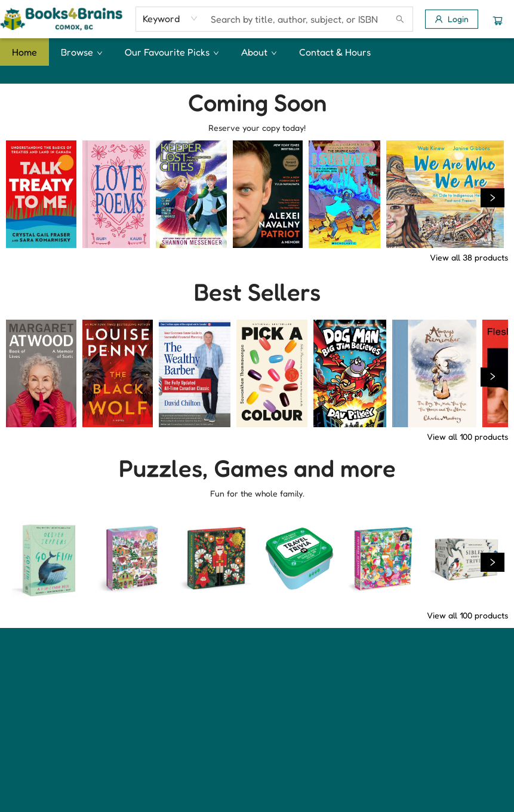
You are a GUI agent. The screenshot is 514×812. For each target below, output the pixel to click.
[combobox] (170, 19)
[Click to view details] (41, 194)
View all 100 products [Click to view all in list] (467, 436)
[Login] (452, 19)
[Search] (400, 19)
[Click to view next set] (493, 198)
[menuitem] (24, 52)
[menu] (257, 52)
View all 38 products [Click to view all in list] (469, 257)
